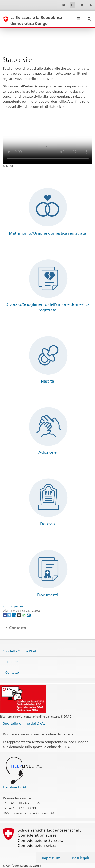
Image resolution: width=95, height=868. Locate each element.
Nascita (48, 381)
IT (73, 5)
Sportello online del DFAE (24, 723)
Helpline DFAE (15, 787)
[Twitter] (10, 615)
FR (81, 5)
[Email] (29, 615)
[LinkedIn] (15, 615)
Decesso (48, 524)
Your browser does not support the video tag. (48, 141)
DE (64, 5)
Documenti (48, 595)
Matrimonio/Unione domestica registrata (48, 233)
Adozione (48, 452)
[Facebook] (5, 615)
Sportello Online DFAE (20, 651)
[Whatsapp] (24, 615)
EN (90, 5)
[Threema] (19, 615)
